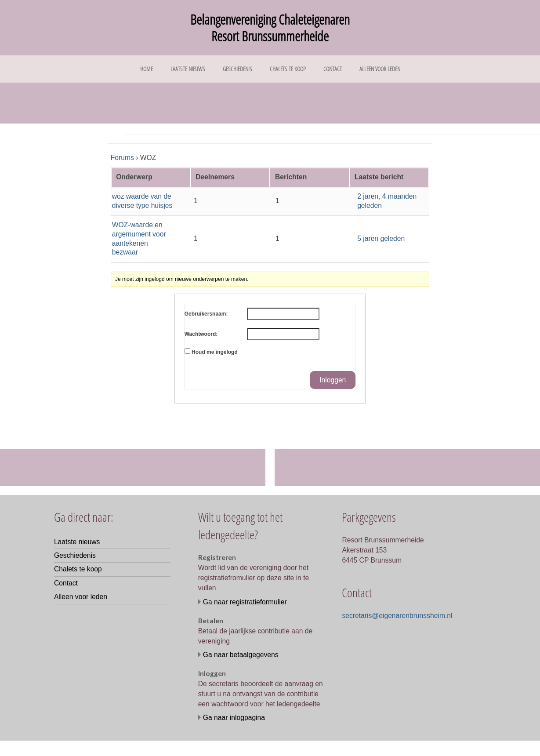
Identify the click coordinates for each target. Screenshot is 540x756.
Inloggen (333, 380)
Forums (122, 158)
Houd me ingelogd (215, 352)
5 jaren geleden (381, 238)
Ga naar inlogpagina (234, 718)
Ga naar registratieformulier (245, 602)
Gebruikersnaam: (206, 314)
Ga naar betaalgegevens (241, 655)
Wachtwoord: (201, 334)
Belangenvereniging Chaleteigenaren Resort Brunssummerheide (270, 27)
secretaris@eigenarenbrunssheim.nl (397, 616)
